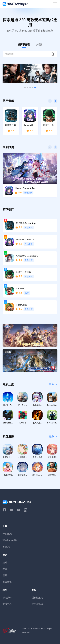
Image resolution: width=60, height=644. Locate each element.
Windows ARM (10, 540)
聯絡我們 (7, 598)
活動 (5, 575)
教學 (5, 569)
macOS (6, 547)
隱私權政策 (37, 598)
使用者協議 (37, 604)
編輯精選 (24, 44)
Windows (7, 534)
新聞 (5, 563)
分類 (39, 44)
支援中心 (7, 604)
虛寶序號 (7, 582)
